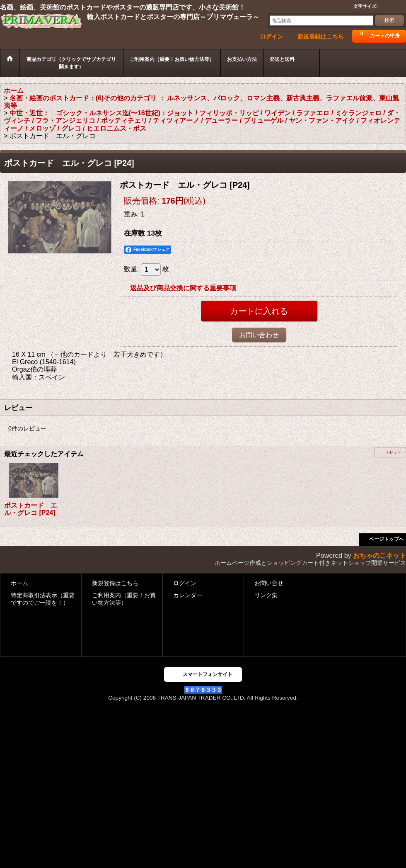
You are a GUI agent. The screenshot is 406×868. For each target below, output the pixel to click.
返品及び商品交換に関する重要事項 (183, 288)
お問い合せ (269, 583)
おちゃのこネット (379, 556)
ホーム (19, 583)
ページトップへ (387, 539)
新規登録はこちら (321, 37)
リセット (393, 452)
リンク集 (266, 595)
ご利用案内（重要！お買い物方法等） (124, 599)
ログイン (271, 37)
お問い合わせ (259, 335)
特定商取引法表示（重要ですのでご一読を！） (43, 599)
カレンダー (188, 595)
